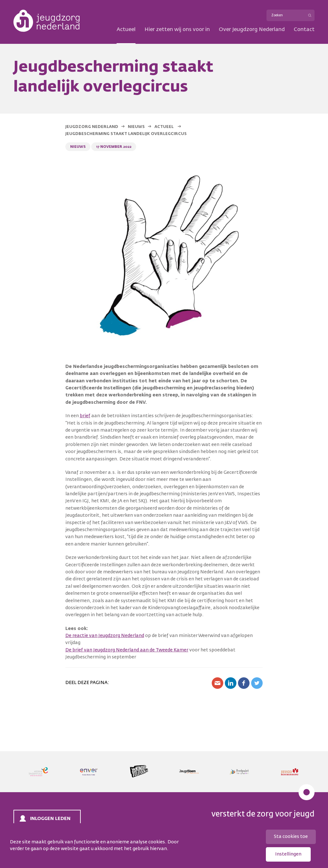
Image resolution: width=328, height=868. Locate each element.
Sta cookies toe (291, 837)
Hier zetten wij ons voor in (177, 30)
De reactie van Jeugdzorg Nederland (105, 636)
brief (85, 416)
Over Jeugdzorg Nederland (252, 30)
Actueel (126, 30)
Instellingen (288, 854)
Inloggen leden (50, 819)
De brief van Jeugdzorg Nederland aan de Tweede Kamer (127, 650)
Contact (304, 30)
